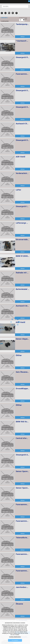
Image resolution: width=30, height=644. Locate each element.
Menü (20, 2)
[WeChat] (9, 13)
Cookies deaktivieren (15, 637)
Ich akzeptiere (15, 640)
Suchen (25, 8)
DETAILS (23, 37)
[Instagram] (13, 13)
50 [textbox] (20, 20)
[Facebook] (2, 13)
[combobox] (20, 20)
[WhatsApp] (5, 13)
